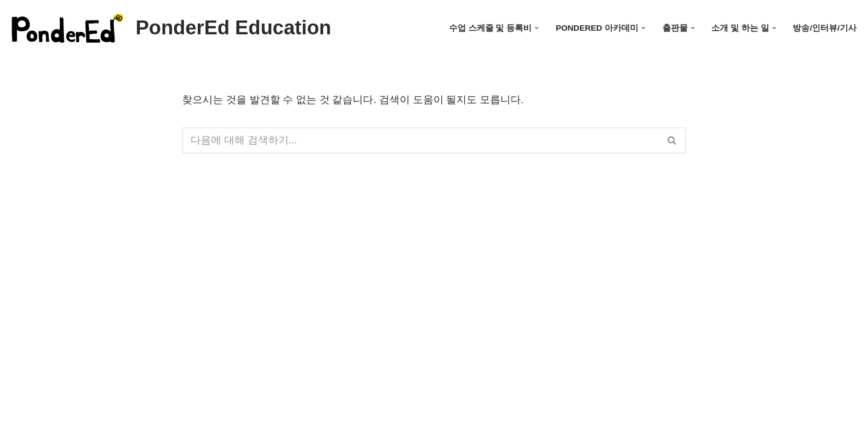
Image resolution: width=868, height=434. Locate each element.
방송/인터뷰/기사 (825, 28)
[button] (537, 28)
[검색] (420, 140)
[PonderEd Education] (170, 28)
